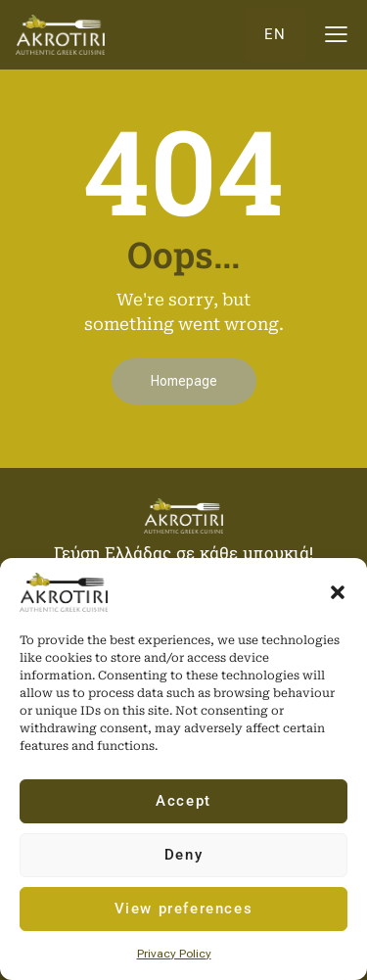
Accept (183, 801)
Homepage (184, 381)
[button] (338, 592)
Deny (183, 855)
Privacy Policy (174, 954)
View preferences (184, 909)
